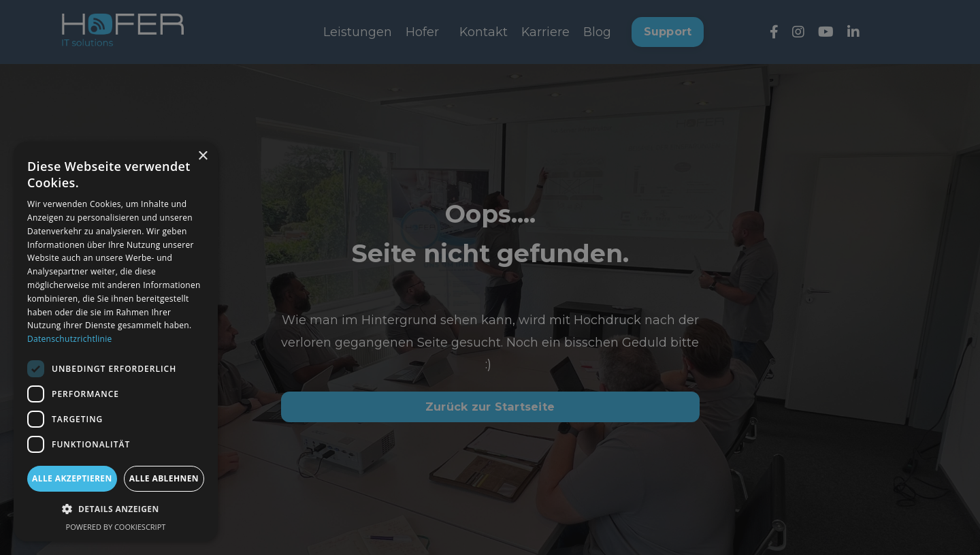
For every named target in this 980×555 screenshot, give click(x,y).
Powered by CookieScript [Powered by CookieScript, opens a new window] (116, 527)
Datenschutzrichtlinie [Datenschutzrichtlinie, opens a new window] (70, 339)
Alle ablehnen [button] (164, 478)
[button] (116, 509)
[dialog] (116, 342)
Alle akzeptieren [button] (72, 478)
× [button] (202, 156)
